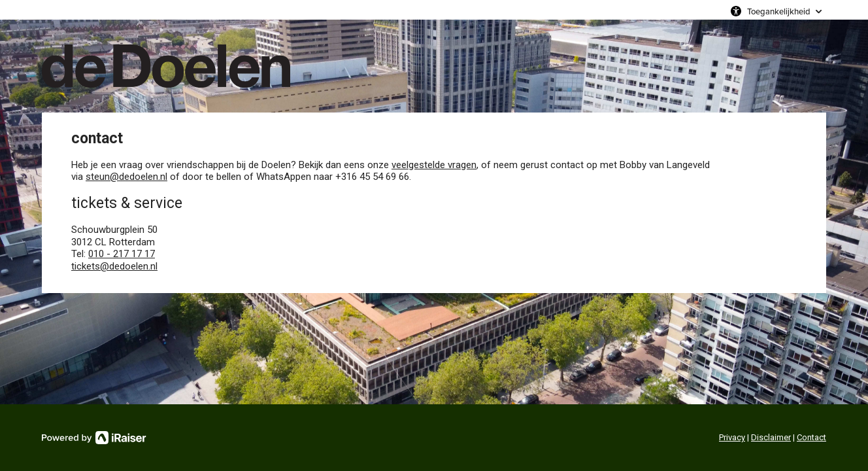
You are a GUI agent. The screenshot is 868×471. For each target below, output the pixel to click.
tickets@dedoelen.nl (114, 266)
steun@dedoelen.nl (126, 177)
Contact (811, 437)
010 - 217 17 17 (122, 254)
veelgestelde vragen (434, 165)
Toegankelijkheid (779, 11)
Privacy (732, 437)
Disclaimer (771, 437)
